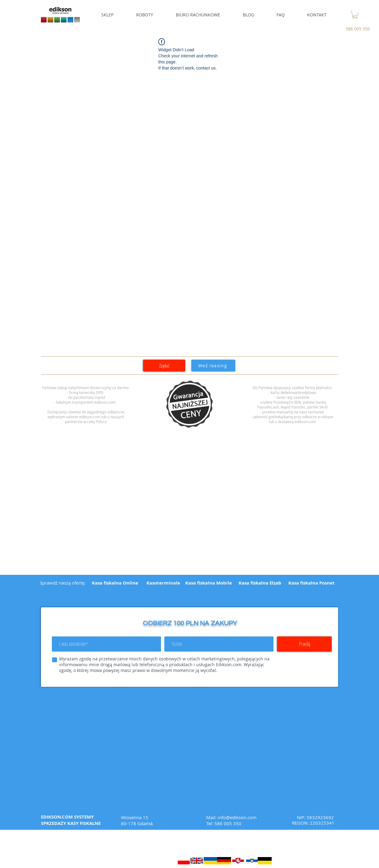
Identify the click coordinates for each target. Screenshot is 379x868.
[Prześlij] (304, 644)
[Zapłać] (164, 366)
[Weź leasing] (213, 366)
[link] (355, 15)
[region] (189, 404)
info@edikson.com (237, 817)
